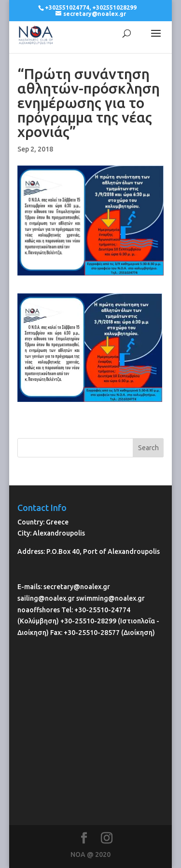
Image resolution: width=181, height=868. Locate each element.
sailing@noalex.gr (46, 598)
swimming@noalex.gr (111, 598)
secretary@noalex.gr (77, 587)
